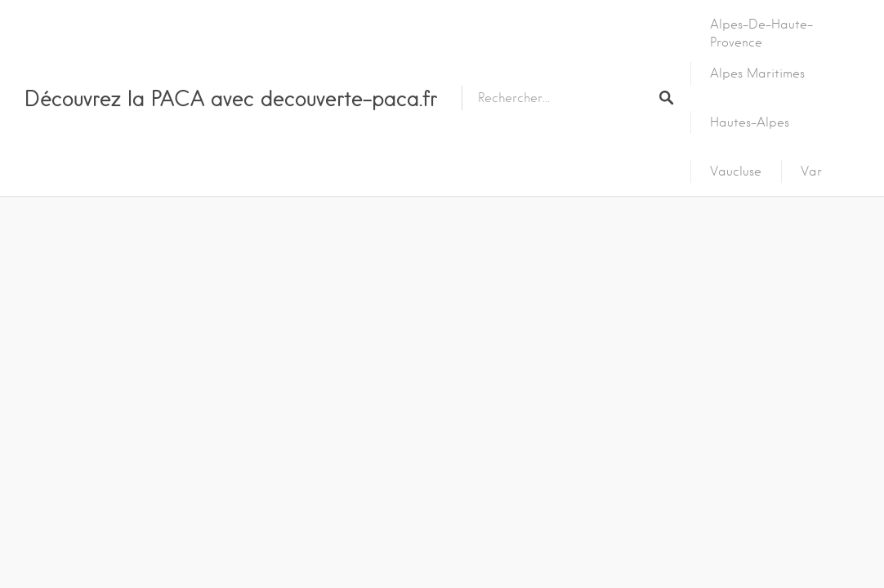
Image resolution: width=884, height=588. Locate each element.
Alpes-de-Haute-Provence (761, 33)
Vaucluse (736, 171)
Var (811, 171)
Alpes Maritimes (757, 73)
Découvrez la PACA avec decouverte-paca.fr (231, 98)
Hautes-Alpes (750, 122)
